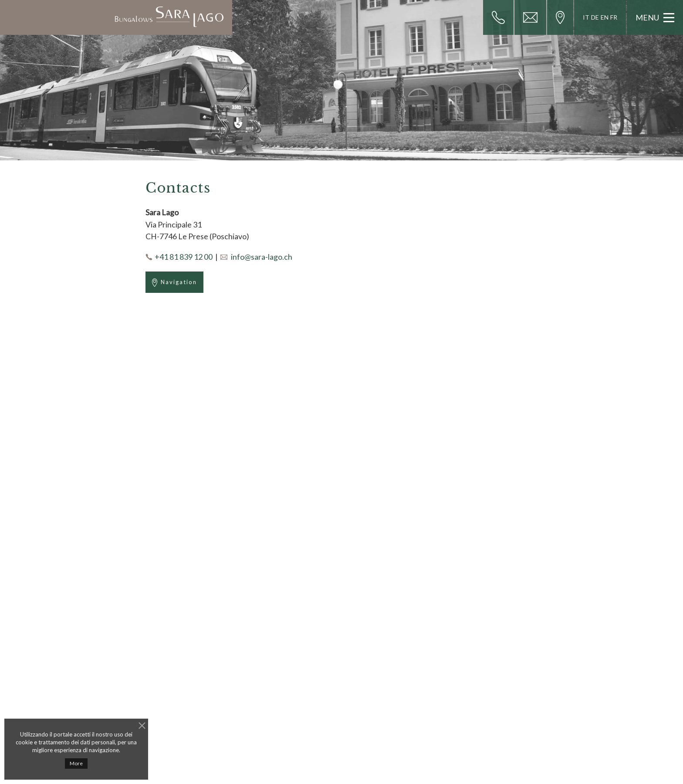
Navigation (174, 283)
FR (614, 17)
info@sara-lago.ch (262, 257)
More (76, 763)
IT (586, 17)
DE (595, 17)
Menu (655, 17)
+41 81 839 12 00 (184, 257)
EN (605, 17)
